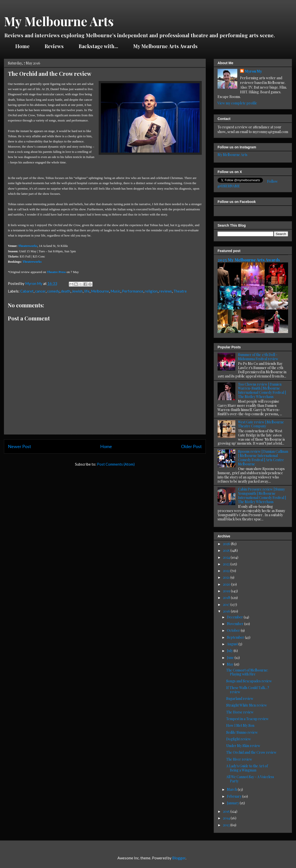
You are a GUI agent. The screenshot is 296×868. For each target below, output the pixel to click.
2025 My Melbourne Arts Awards (249, 260)
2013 (227, 825)
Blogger (179, 858)
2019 (227, 591)
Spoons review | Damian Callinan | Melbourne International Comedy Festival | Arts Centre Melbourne (263, 458)
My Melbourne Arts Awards (165, 46)
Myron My (253, 71)
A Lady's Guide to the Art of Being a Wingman (247, 768)
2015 (227, 811)
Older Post (191, 446)
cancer (40, 291)
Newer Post (19, 446)
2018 (227, 598)
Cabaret (27, 291)
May (231, 664)
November (236, 624)
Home (22, 46)
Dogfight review (239, 739)
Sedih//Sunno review (242, 732)
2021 (227, 577)
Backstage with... (98, 46)
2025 (227, 550)
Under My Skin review (243, 746)
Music (115, 291)
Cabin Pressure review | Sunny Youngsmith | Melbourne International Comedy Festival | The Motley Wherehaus (262, 495)
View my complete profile (237, 103)
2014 (227, 818)
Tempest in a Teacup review (247, 719)
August (233, 644)
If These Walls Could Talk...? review (248, 690)
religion (151, 291)
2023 (227, 564)
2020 (227, 584)
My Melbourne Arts (59, 21)
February (235, 796)
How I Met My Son (240, 725)
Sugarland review (240, 699)
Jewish (77, 291)
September (236, 637)
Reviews (54, 46)
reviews (166, 291)
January (233, 803)
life (87, 291)
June (231, 658)
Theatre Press (56, 272)
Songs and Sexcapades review (249, 681)
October (234, 630)
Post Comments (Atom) (116, 464)
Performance (133, 291)
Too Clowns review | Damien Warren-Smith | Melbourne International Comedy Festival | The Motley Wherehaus (262, 390)
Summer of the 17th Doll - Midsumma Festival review (258, 357)
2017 (227, 604)
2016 (227, 611)
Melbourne (100, 291)
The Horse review (240, 712)
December (235, 617)
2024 (227, 557)
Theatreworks (28, 246)
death (66, 291)
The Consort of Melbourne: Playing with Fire (247, 672)
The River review (239, 759)
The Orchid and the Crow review (251, 752)
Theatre (180, 291)
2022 (227, 571)
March (232, 789)
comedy (53, 291)
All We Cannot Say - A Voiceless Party (250, 779)
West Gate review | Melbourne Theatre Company (261, 424)
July (230, 651)
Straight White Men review (247, 705)
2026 (227, 544)
